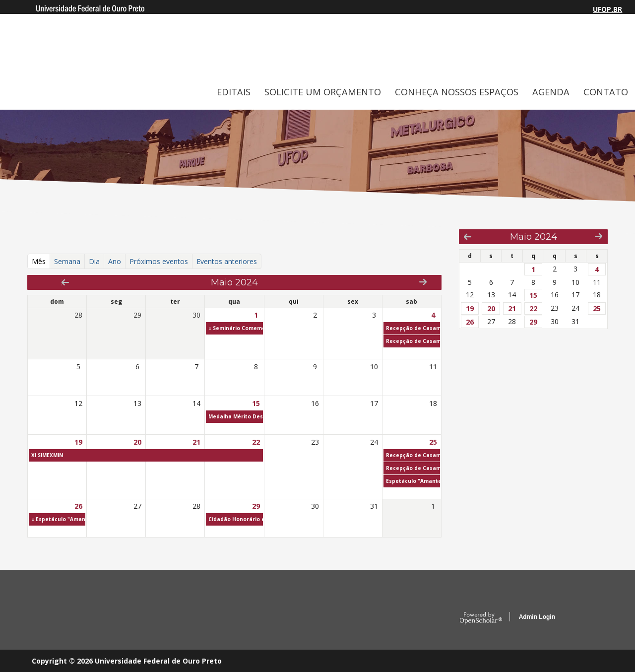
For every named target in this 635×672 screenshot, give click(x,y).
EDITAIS (234, 92)
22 (256, 442)
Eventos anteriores (227, 261)
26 (78, 506)
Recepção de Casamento (420, 328)
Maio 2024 (534, 236)
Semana (67, 261)
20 (137, 442)
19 (78, 442)
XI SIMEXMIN (47, 455)
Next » (423, 282)
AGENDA (551, 92)
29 (256, 506)
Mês (41, 261)
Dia (94, 261)
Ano (115, 261)
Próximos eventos (159, 261)
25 (433, 442)
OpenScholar (481, 618)
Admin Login (537, 617)
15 (256, 403)
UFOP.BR (607, 9)
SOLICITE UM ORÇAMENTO (323, 92)
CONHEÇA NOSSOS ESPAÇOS (457, 92)
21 (196, 442)
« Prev (65, 282)
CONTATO (606, 92)
